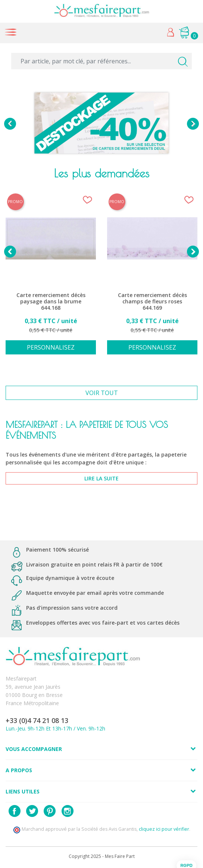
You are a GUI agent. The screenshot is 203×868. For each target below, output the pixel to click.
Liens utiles (23, 791)
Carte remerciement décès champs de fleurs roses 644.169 (152, 302)
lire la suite (101, 478)
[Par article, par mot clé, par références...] (101, 61)
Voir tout (102, 393)
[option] (101, 124)
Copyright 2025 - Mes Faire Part (102, 856)
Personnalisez (51, 347)
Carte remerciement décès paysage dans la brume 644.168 (51, 302)
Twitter (32, 811)
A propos (19, 770)
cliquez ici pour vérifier (164, 829)
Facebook (15, 811)
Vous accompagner (34, 749)
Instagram (68, 811)
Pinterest (50, 811)
